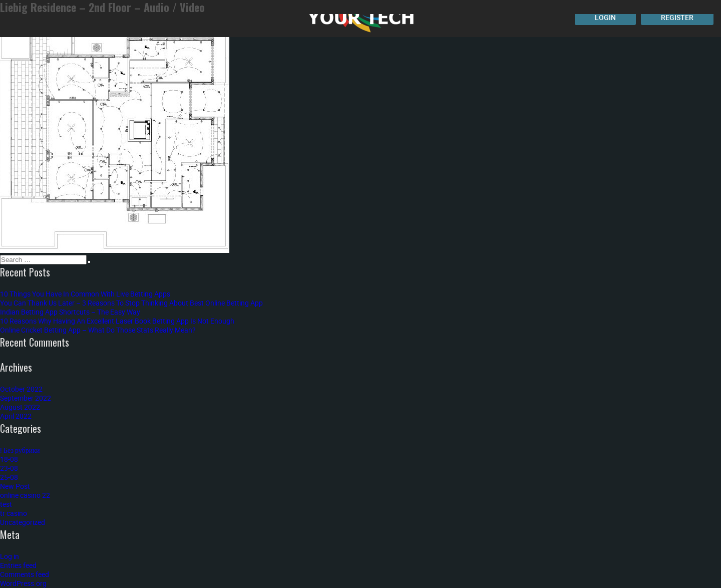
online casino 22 (25, 495)
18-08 (9, 459)
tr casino (14, 513)
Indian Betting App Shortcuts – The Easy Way (70, 312)
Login (605, 17)
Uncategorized (23, 522)
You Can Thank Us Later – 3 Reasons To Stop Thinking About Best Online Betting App (131, 303)
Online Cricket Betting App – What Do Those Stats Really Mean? (98, 330)
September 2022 (26, 398)
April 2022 (16, 416)
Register (677, 17)
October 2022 (21, 389)
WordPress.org (23, 583)
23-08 (9, 468)
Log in (10, 556)
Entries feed (18, 565)
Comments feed (25, 574)
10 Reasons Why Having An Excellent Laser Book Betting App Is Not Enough (117, 321)
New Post (15, 486)
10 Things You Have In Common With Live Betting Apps (85, 294)
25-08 (9, 477)
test (6, 504)
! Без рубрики (20, 450)
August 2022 (20, 407)
